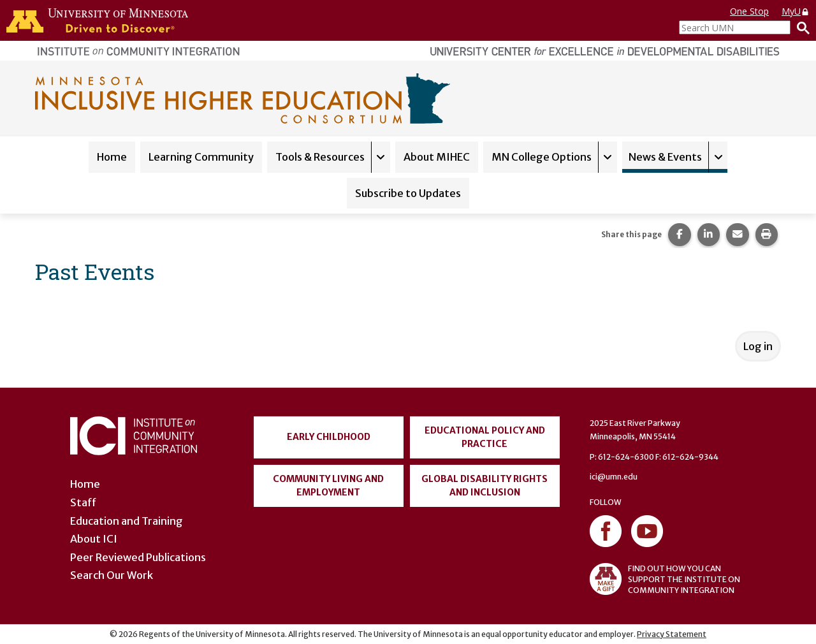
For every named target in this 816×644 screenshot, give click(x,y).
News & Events (665, 157)
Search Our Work (112, 575)
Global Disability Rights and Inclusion (484, 486)
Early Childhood (329, 437)
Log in (758, 346)
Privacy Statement (672, 634)
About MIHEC (437, 157)
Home (112, 157)
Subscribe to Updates (408, 193)
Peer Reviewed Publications (138, 557)
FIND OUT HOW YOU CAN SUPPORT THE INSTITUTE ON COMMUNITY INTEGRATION (665, 579)
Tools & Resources (320, 157)
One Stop (749, 11)
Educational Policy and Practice (485, 437)
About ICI (94, 539)
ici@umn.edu (614, 477)
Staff (83, 502)
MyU (796, 11)
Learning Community (201, 157)
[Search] (800, 27)
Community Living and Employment (328, 486)
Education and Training (127, 521)
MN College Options (542, 157)
